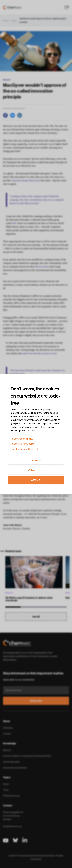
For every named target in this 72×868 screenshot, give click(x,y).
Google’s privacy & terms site (25, 449)
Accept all (36, 480)
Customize (36, 461)
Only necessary (36, 470)
